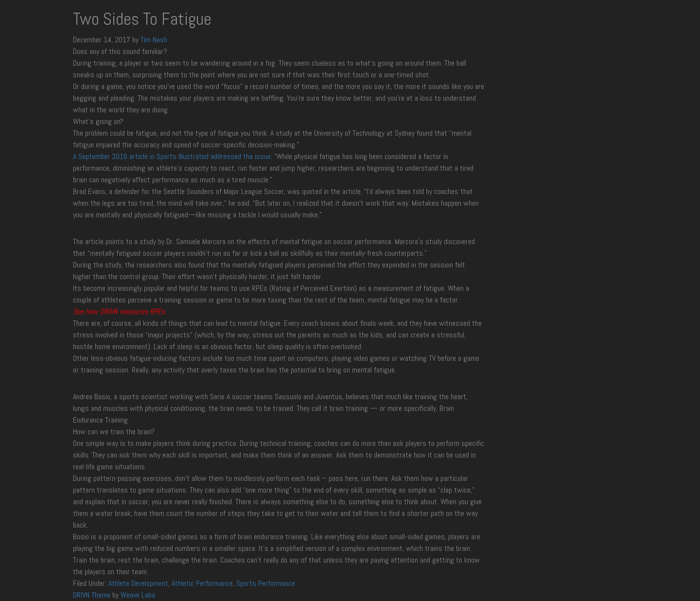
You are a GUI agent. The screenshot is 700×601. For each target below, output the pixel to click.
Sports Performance (266, 583)
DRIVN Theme (92, 595)
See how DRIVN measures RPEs (119, 311)
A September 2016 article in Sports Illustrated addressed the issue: (173, 156)
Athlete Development (138, 583)
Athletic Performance (202, 583)
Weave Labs (138, 595)
